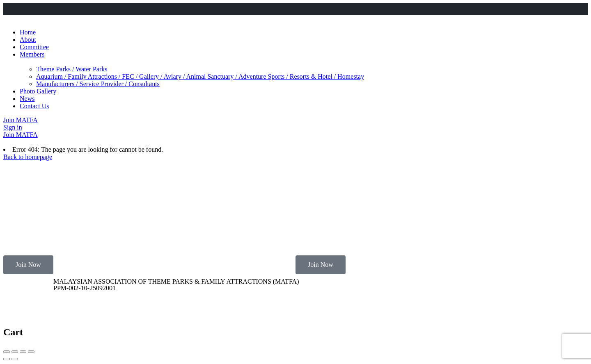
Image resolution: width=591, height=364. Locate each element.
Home (28, 32)
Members (32, 54)
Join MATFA (21, 120)
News (27, 99)
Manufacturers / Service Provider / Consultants (98, 84)
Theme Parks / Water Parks (72, 69)
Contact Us (34, 106)
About (28, 40)
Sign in (13, 127)
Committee (34, 47)
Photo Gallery (38, 91)
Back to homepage (28, 157)
